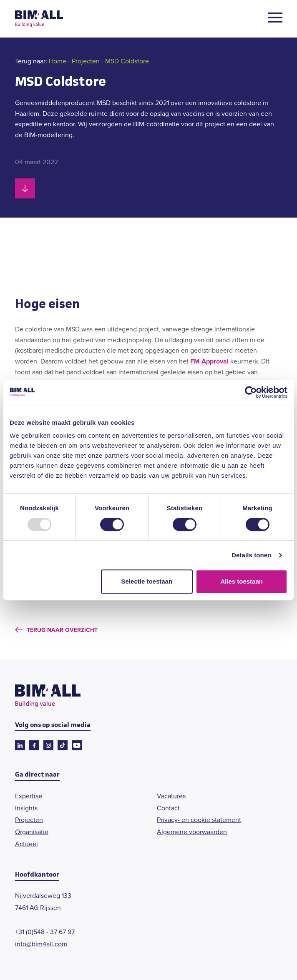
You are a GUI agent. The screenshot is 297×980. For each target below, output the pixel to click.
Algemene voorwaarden (192, 832)
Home (58, 61)
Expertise (29, 796)
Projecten (87, 61)
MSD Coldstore (127, 61)
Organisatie (32, 832)
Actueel (26, 844)
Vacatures (171, 796)
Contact (168, 808)
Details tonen (251, 555)
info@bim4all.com (41, 944)
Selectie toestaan (147, 581)
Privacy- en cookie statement (199, 820)
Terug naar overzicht (62, 630)
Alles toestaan (242, 581)
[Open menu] (275, 19)
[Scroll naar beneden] (25, 188)
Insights (26, 808)
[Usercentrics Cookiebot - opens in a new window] (251, 392)
